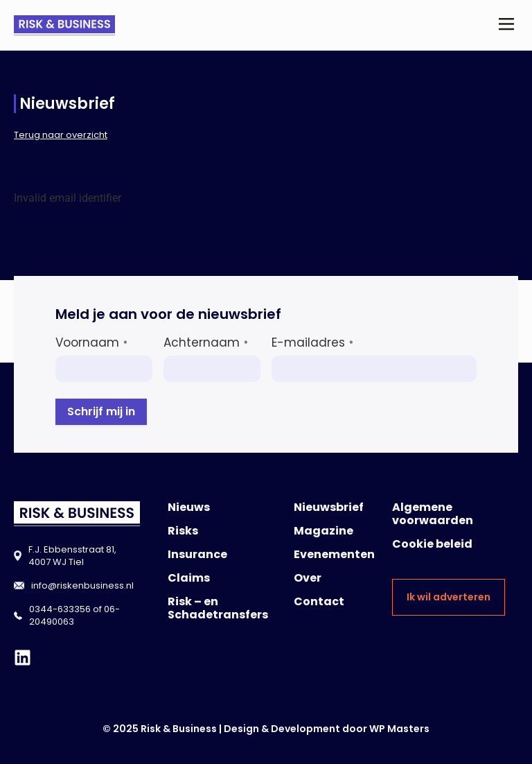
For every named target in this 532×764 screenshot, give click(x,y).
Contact (319, 601)
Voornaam (91, 342)
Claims (189, 578)
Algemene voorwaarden (433, 514)
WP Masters (399, 729)
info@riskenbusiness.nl (82, 585)
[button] (507, 25)
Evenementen (334, 554)
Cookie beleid (432, 544)
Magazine (323, 531)
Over (308, 578)
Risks (183, 531)
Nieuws (189, 507)
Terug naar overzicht (61, 135)
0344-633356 (60, 609)
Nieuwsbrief (329, 507)
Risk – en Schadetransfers (218, 608)
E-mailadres (312, 342)
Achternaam (206, 342)
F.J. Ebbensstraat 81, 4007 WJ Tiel (72, 556)
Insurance (197, 554)
